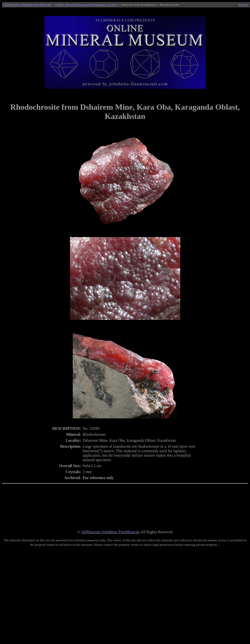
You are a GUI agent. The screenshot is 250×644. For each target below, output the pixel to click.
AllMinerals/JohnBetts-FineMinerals (27, 5)
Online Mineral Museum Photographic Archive (86, 5)
